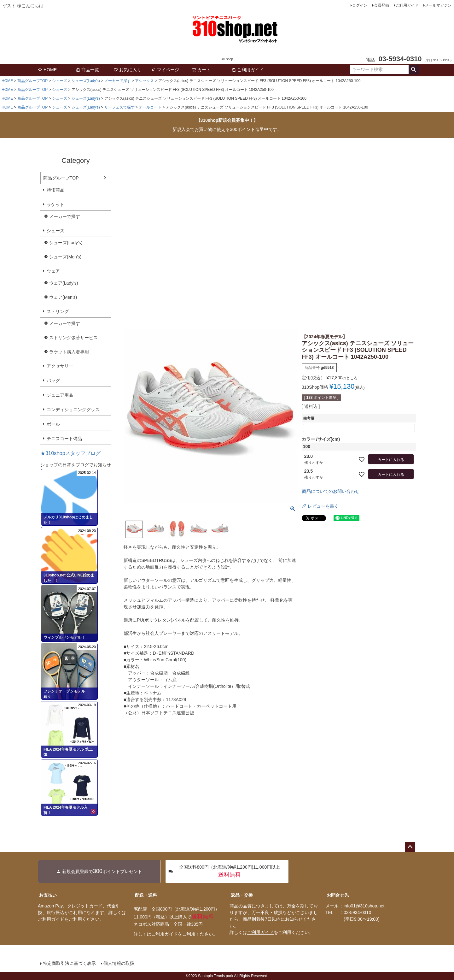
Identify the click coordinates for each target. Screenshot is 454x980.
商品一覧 (87, 70)
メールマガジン (438, 5)
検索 (413, 70)
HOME (47, 70)
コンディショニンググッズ (73, 410)
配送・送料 (146, 895)
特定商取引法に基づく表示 (69, 963)
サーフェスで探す (119, 107)
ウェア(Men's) (63, 297)
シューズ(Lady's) (86, 81)
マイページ (165, 70)
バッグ (53, 381)
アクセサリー (60, 366)
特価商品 (55, 190)
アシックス (144, 81)
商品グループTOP (32, 81)
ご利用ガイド (407, 5)
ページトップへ (410, 847)
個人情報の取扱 (119, 963)
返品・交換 (242, 895)
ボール (53, 424)
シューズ (60, 81)
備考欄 (309, 418)
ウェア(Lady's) (64, 283)
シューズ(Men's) (65, 257)
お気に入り (127, 70)
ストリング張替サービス (73, 338)
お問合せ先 (338, 895)
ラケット (55, 204)
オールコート (150, 107)
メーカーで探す (118, 81)
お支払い (48, 895)
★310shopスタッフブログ (70, 453)
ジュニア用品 (60, 395)
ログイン (360, 5)
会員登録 (381, 5)
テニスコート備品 (64, 439)
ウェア (53, 271)
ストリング (58, 311)
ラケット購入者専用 (69, 352)
